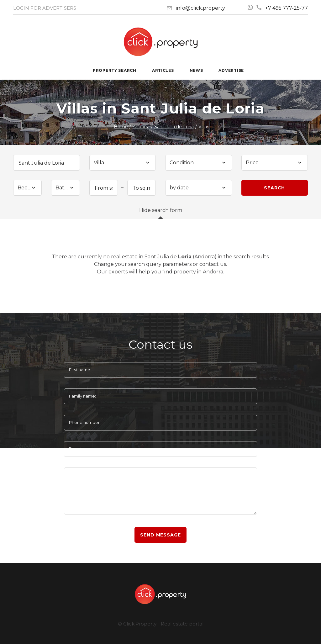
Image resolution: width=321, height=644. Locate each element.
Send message (160, 535)
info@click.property (200, 8)
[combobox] (123, 163)
